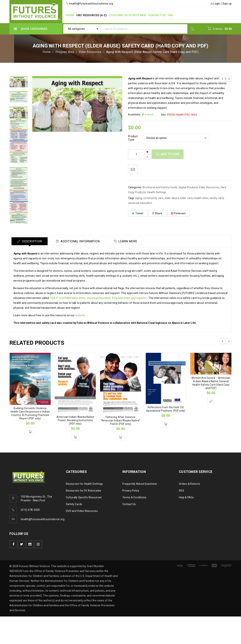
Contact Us (129, 504)
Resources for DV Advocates (84, 491)
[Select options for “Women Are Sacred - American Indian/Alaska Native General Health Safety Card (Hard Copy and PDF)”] (211, 401)
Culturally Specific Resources (84, 497)
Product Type (133, 138)
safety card (217, 198)
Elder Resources (90, 52)
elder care (186, 198)
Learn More (128, 241)
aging (139, 198)
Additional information (80, 241)
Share (157, 213)
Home (47, 52)
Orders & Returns (189, 484)
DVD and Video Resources (82, 511)
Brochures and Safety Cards (160, 187)
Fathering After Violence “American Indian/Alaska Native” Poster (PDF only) (120, 420)
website (80, 315)
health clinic (201, 198)
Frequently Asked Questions (140, 484)
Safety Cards (74, 504)
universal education (140, 203)
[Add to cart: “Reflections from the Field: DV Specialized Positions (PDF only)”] (166, 424)
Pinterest (178, 213)
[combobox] (82, 29)
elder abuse (172, 198)
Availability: (134, 114)
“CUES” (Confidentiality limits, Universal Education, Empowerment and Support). (99, 298)
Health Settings (157, 192)
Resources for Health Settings (84, 484)
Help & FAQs (186, 497)
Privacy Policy (131, 491)
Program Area (65, 52)
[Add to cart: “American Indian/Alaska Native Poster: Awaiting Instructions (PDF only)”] (75, 437)
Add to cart (170, 154)
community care (153, 198)
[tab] (30, 241)
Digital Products (188, 187)
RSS (182, 491)
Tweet (138, 213)
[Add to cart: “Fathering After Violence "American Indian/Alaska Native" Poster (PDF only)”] (120, 437)
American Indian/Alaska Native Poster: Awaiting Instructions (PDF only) (75, 420)
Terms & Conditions (134, 497)
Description (32, 241)
